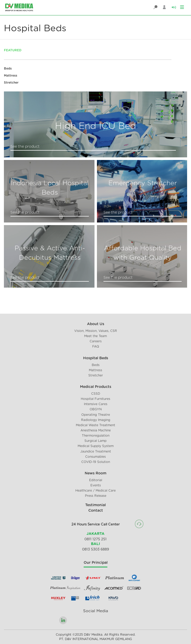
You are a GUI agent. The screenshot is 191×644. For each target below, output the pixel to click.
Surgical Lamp (95, 441)
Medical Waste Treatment (95, 425)
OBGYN (96, 409)
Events (96, 485)
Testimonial (95, 505)
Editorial (96, 480)
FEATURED (13, 50)
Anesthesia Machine (96, 430)
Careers (96, 341)
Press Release (96, 496)
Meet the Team (95, 336)
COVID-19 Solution (96, 462)
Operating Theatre (96, 415)
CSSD (96, 394)
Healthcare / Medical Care (95, 491)
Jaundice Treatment (96, 451)
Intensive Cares (96, 404)
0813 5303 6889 (95, 550)
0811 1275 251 (95, 539)
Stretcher (11, 83)
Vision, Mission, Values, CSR (96, 331)
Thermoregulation (96, 436)
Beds (8, 69)
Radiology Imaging (96, 420)
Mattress (11, 76)
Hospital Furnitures (95, 399)
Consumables (95, 457)
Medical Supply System (96, 446)
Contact (96, 511)
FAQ (96, 346)
